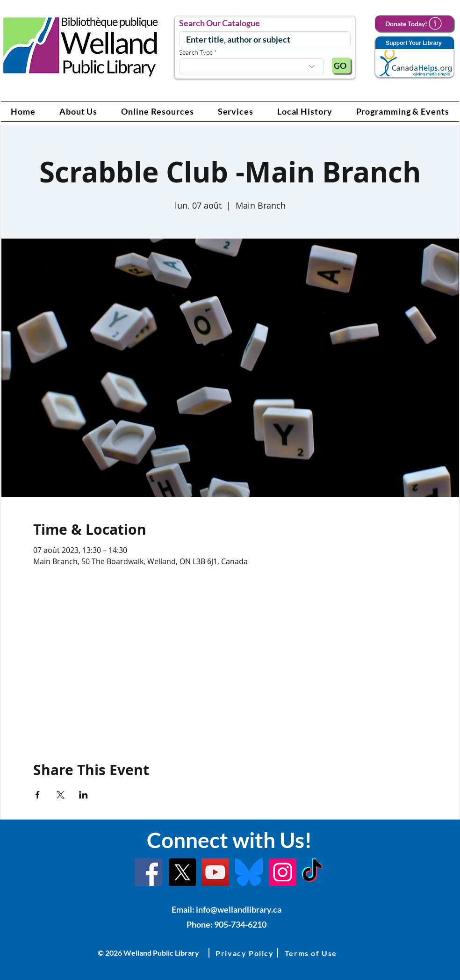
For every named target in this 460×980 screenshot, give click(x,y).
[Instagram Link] (283, 872)
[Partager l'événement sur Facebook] (38, 795)
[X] (182, 872)
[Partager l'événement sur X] (61, 795)
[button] (79, 111)
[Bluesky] (249, 872)
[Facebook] (148, 872)
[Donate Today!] (414, 23)
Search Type (196, 52)
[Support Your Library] (414, 57)
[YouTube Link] (215, 872)
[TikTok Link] (312, 872)
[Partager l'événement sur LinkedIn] (83, 795)
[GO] (341, 65)
